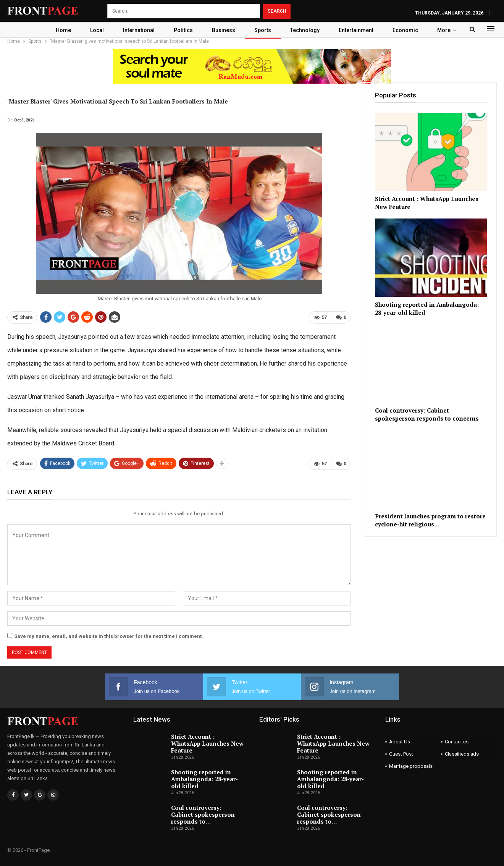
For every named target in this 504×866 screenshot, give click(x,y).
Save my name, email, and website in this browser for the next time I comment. (109, 636)
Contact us (457, 742)
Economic (409, 30)
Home (58, 30)
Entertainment (359, 30)
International (136, 30)
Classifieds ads (462, 754)
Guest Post (401, 754)
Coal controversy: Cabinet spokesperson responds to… (203, 814)
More (449, 30)
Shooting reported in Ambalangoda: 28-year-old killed (204, 779)
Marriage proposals (411, 766)
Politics (182, 30)
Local (93, 30)
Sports (263, 30)
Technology (307, 30)
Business (223, 30)
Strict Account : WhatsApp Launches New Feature (207, 743)
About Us (400, 742)
